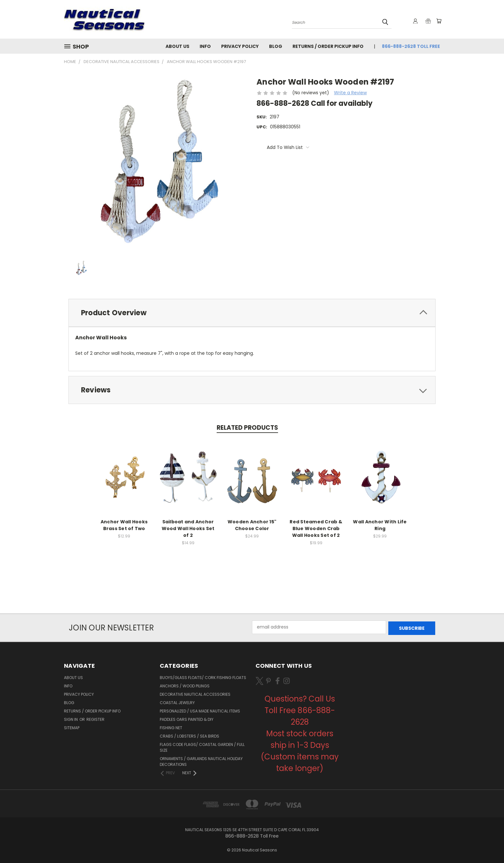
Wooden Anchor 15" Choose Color (252, 525)
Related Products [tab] (247, 428)
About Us (177, 46)
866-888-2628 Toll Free (411, 46)
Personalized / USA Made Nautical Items (200, 710)
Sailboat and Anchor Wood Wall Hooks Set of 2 (188, 528)
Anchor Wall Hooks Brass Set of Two (124, 525)
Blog (276, 46)
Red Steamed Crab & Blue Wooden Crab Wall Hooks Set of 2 (316, 528)
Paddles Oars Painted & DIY (187, 718)
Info (205, 46)
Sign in (71, 718)
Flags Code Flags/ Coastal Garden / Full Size (202, 746)
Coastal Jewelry (177, 702)
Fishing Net (171, 727)
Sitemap (72, 727)
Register (95, 718)
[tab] (252, 313)
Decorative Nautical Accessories (195, 693)
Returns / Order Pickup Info (328, 46)
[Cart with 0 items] (438, 21)
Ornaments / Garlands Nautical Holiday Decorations (201, 761)
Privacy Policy (240, 46)
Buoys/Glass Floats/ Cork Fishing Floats (203, 677)
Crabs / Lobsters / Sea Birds (189, 735)
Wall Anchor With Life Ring (380, 525)
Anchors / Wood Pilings (185, 685)
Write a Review (350, 93)
